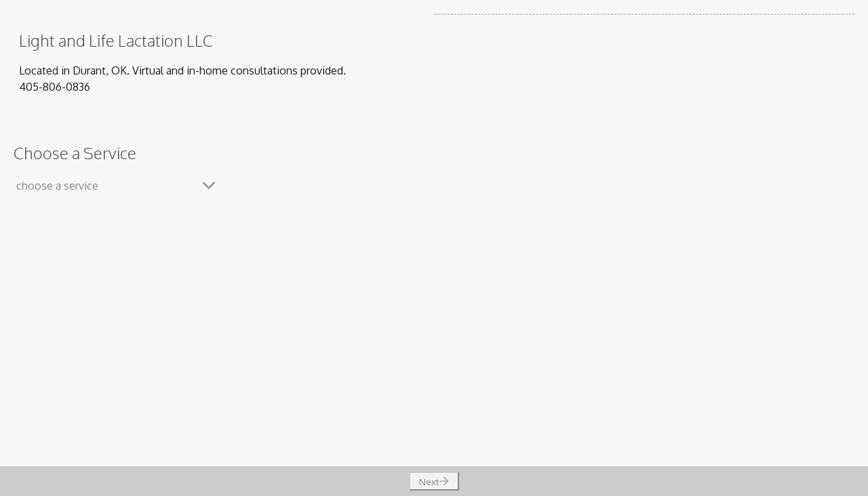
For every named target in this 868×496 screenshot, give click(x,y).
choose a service (57, 186)
